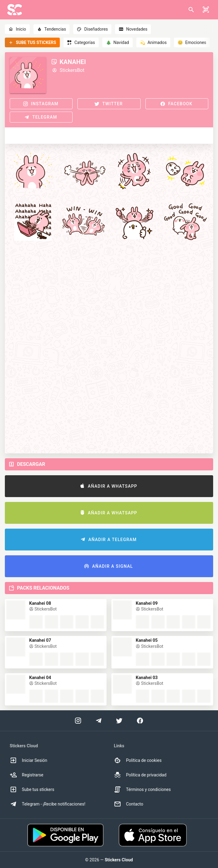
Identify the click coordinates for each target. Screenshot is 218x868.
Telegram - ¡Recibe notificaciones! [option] (48, 804)
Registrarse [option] (27, 775)
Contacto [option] (129, 804)
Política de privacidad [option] (140, 775)
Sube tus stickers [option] (32, 789)
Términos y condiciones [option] (142, 789)
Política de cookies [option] (138, 760)
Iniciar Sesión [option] (29, 760)
